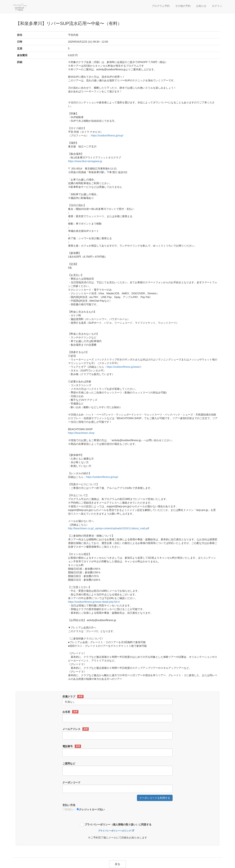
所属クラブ (73, 697)
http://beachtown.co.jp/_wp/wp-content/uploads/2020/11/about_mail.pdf (109, 528)
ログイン (217, 6)
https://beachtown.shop (81, 433)
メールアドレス (76, 729)
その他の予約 (183, 6)
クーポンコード (71, 782)
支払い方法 (69, 805)
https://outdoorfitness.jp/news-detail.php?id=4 (94, 602)
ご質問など (69, 764)
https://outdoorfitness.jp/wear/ (123, 367)
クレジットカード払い (91, 809)
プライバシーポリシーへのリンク (115, 831)
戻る (117, 864)
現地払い (69, 809)
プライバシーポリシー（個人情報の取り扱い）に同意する (118, 825)
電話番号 (72, 746)
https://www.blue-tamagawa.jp (85, 161)
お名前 (70, 712)
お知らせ (201, 6)
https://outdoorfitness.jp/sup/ (107, 135)
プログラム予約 (161, 6)
